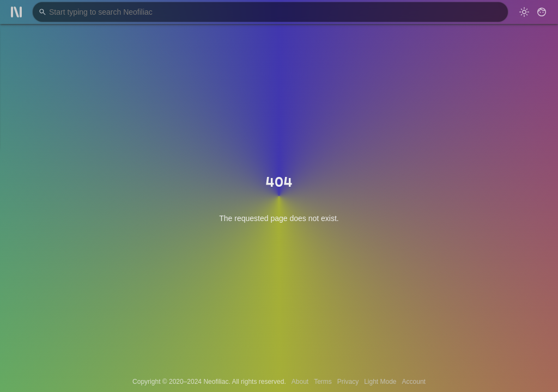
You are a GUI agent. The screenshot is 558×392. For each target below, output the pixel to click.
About (300, 382)
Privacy (348, 382)
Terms (323, 382)
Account (414, 382)
